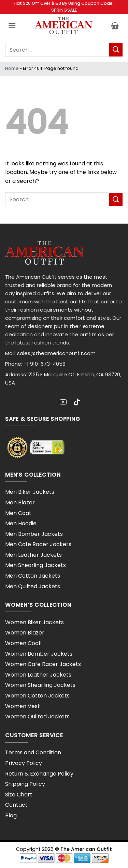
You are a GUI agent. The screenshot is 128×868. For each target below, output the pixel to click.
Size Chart (19, 795)
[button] (12, 26)
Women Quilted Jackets (37, 716)
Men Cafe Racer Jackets (38, 544)
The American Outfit (86, 849)
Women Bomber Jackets (39, 654)
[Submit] (116, 49)
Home (12, 68)
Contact (16, 805)
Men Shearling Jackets (35, 565)
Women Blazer (25, 633)
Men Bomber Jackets (34, 534)
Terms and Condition (33, 752)
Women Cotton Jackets (37, 696)
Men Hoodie (21, 523)
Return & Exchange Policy (39, 774)
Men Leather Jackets (33, 555)
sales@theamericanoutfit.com (56, 353)
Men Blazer (20, 502)
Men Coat (18, 513)
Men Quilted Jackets (33, 586)
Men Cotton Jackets (33, 576)
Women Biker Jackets (34, 622)
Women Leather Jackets (38, 675)
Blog (11, 815)
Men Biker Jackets (30, 492)
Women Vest (23, 706)
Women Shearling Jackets (40, 685)
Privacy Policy (24, 763)
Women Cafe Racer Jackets (43, 664)
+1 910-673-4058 (45, 364)
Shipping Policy (25, 784)
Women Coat (23, 643)
